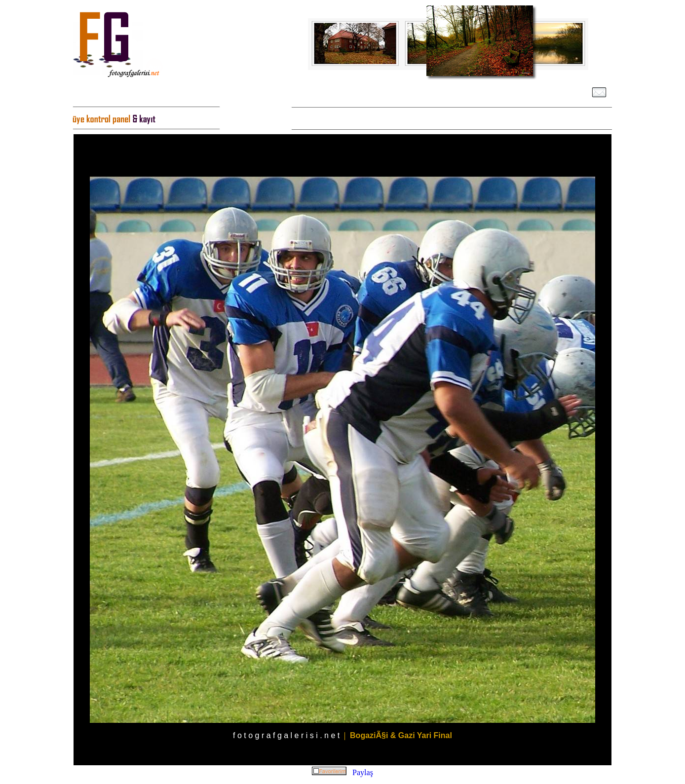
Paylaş (363, 772)
